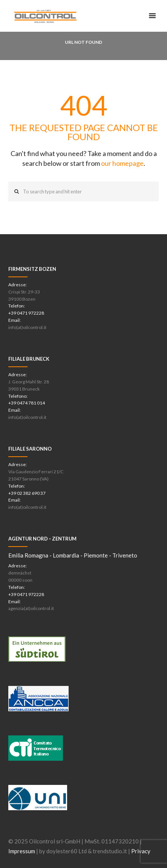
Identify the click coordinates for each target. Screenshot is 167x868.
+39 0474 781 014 (27, 403)
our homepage (122, 163)
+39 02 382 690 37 (27, 493)
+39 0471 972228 (26, 313)
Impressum (22, 851)
